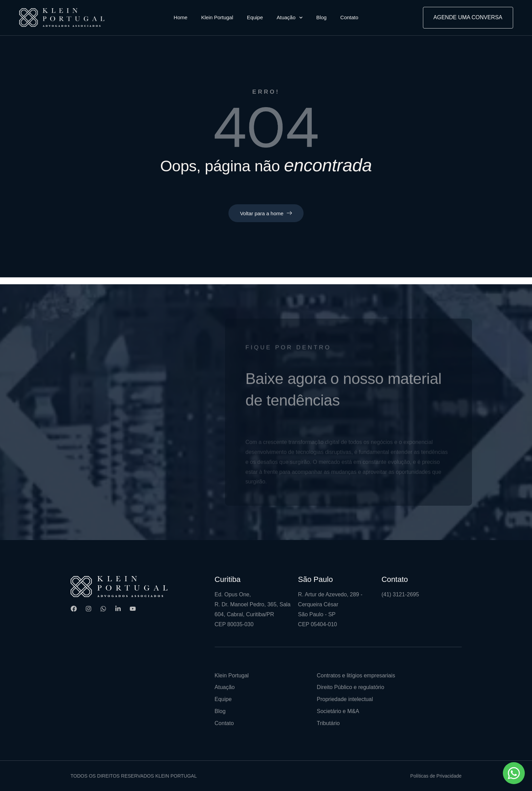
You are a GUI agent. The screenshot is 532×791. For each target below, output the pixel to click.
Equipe (255, 17)
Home (180, 17)
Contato (349, 17)
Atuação (290, 18)
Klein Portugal (217, 17)
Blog (321, 17)
